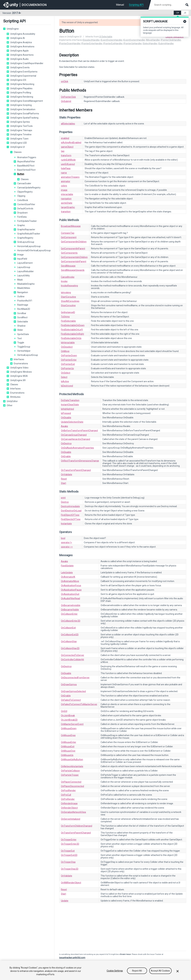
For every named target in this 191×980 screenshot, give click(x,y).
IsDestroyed (67, 386)
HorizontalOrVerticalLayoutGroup (34, 250)
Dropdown (22, 213)
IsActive (65, 381)
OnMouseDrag (68, 735)
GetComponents (69, 253)
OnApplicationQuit (70, 594)
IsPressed (66, 413)
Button (21, 174)
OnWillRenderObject (71, 883)
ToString (65, 317)
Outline (21, 296)
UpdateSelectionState (72, 422)
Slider (20, 330)
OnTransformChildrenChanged (77, 826)
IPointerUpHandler (133, 43)
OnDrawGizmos (69, 684)
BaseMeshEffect (26, 166)
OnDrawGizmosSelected (73, 691)
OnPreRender (68, 799)
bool (63, 538)
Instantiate (66, 524)
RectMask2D (24, 309)
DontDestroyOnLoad (71, 511)
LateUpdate (67, 573)
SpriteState (23, 334)
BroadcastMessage (71, 226)
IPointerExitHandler (113, 43)
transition (66, 212)
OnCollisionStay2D (70, 648)
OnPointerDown (69, 356)
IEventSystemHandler (111, 40)
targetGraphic (68, 207)
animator (66, 181)
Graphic (21, 225)
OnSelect (66, 373)
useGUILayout (68, 164)
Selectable (23, 322)
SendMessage (68, 266)
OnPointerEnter (69, 360)
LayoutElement (25, 263)
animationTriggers (70, 177)
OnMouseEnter (69, 742)
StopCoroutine (68, 305)
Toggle (21, 343)
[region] (95, 970)
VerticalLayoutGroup (28, 355)
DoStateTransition (70, 400)
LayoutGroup (24, 267)
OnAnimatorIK (68, 577)
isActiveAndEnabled (71, 142)
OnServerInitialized (71, 819)
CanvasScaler (24, 183)
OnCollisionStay (69, 641)
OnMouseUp (67, 755)
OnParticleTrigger (70, 775)
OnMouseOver (68, 751)
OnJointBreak (68, 715)
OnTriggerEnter (69, 840)
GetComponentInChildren (74, 242)
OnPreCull (66, 795)
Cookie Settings (115, 971)
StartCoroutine (68, 297)
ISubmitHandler (166, 43)
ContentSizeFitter (26, 204)
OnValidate (67, 474)
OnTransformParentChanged (76, 470)
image (64, 190)
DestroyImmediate (70, 506)
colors (64, 186)
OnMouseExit (68, 747)
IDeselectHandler (91, 40)
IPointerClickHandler (171, 40)
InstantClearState (70, 405)
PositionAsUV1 (25, 301)
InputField (22, 259)
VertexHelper (24, 351)
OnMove (65, 351)
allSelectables (68, 124)
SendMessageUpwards (73, 270)
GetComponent (69, 237)
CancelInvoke (68, 277)
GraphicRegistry (25, 238)
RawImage (23, 305)
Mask (20, 280)
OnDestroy (66, 443)
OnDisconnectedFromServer (75, 678)
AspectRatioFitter (26, 162)
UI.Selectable (106, 37)
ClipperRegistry (25, 192)
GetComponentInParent (73, 249)
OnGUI (64, 711)
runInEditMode (68, 160)
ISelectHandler (150, 43)
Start (64, 483)
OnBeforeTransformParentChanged (79, 431)
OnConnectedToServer (73, 655)
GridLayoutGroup (26, 242)
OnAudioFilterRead (70, 598)
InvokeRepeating (69, 286)
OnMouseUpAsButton (72, 759)
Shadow (21, 326)
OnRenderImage (69, 803)
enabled (65, 138)
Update (65, 901)
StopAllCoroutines (70, 301)
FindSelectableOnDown (73, 325)
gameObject (67, 147)
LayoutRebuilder (26, 271)
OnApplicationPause (71, 590)
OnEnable (66, 456)
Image (20, 255)
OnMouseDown (69, 728)
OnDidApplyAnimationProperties (77, 448)
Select (64, 377)
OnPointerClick (68, 97)
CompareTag (68, 233)
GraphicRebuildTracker (29, 234)
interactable (67, 194)
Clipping (21, 196)
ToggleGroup (24, 347)
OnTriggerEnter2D (70, 844)
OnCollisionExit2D (70, 635)
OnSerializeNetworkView (74, 812)
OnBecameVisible (70, 610)
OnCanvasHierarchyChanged (76, 439)
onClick (65, 81)
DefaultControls (25, 209)
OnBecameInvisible (71, 605)
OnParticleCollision (70, 771)
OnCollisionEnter (69, 614)
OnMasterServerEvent (72, 724)
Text (20, 338)
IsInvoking (66, 292)
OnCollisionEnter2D (71, 621)
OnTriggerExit (68, 851)
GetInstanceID (68, 312)
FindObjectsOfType (71, 519)
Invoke (64, 281)
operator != (66, 542)
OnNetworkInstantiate (72, 766)
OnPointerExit (68, 364)
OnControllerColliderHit (72, 660)
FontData (22, 217)
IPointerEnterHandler (92, 43)
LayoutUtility (24, 276)
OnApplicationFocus (71, 585)
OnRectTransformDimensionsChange (80, 461)
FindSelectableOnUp (71, 338)
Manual (120, 5)
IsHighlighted (67, 409)
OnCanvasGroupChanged (74, 435)
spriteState (67, 203)
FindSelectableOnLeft (72, 330)
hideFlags (66, 168)
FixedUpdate (67, 566)
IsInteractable (68, 343)
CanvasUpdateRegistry (29, 188)
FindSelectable (68, 321)
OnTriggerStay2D (70, 869)
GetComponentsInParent (74, 261)
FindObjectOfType (70, 515)
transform (66, 155)
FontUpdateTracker (27, 221)
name (64, 173)
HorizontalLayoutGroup (29, 246)
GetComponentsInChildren (74, 257)
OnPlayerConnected (71, 782)
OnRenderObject (69, 808)
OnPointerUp (67, 368)
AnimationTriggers (27, 157)
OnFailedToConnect (71, 700)
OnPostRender (68, 790)
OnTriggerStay (68, 862)
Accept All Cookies (160, 971)
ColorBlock (23, 200)
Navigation (23, 292)
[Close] (178, 971)
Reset (64, 479)
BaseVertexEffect (26, 170)
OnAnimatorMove (70, 581)
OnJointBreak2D (69, 720)
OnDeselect (67, 347)
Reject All (137, 971)
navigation (66, 199)
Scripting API (136, 5)
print (63, 498)
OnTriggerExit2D (69, 855)
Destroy (65, 502)
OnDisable (66, 418)
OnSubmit (66, 101)
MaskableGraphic (26, 284)
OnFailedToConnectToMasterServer (79, 704)
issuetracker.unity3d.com (72, 958)
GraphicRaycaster (26, 229)
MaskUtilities (24, 288)
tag (63, 151)
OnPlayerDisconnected (72, 786)
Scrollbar (22, 313)
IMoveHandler (153, 40)
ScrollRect (22, 317)
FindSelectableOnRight (72, 334)
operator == (67, 547)
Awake (64, 426)
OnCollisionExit (68, 628)
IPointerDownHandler (70, 43)
